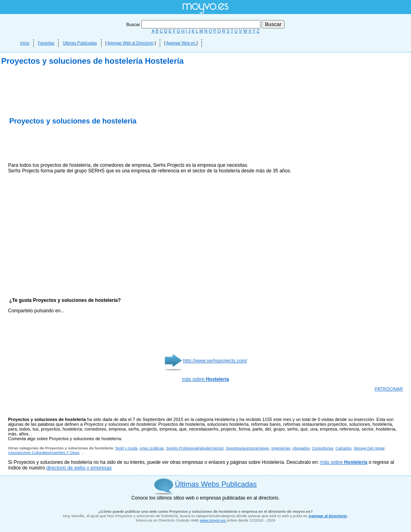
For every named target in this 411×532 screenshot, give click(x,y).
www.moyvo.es (213, 520)
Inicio (25, 43)
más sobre (205, 379)
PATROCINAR (389, 389)
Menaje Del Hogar (369, 448)
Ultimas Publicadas (80, 43)
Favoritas (46, 43)
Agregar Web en (181, 43)
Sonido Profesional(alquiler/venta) (195, 448)
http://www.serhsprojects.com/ (215, 361)
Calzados (344, 448)
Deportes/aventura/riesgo (248, 448)
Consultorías (323, 448)
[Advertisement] (102, 144)
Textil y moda (126, 448)
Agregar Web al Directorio (131, 43)
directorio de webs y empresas (79, 468)
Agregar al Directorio (328, 516)
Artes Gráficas (152, 448)
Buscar (194, 24)
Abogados (301, 448)
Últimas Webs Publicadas (216, 484)
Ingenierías (281, 448)
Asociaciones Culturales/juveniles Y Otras (44, 452)
